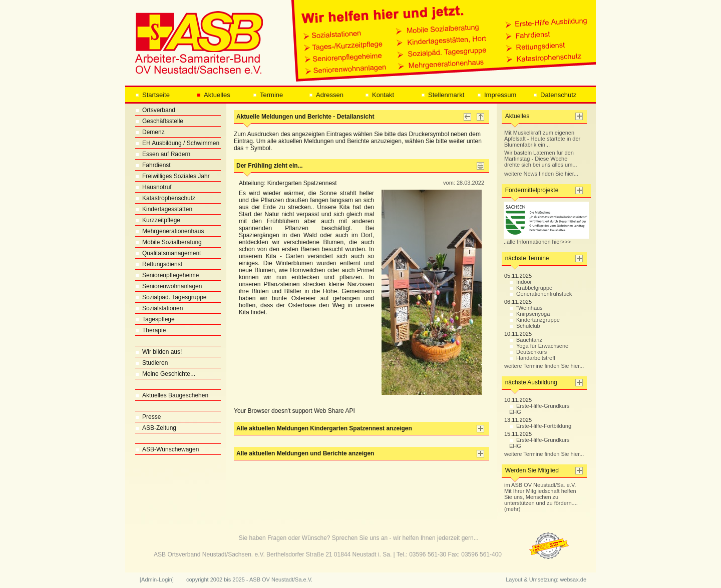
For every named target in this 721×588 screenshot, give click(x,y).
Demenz (150, 132)
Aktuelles (214, 95)
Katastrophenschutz (165, 198)
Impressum (497, 95)
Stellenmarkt (443, 95)
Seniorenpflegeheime (167, 275)
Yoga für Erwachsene (539, 346)
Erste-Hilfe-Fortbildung (540, 426)
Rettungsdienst (159, 264)
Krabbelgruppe (531, 288)
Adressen (326, 95)
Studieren (151, 363)
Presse (148, 417)
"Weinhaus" (527, 308)
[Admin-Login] (157, 579)
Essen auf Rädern (163, 154)
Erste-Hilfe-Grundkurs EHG (539, 409)
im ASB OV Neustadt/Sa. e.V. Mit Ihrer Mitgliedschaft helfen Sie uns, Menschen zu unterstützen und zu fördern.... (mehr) (541, 497)
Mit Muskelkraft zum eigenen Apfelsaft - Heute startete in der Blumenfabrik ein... (542, 139)
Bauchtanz (526, 340)
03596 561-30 (428, 554)
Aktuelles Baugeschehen (172, 395)
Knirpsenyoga (529, 314)
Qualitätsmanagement (168, 253)
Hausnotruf (153, 187)
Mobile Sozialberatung (168, 242)
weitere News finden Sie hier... (541, 174)
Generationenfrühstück (540, 294)
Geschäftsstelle (159, 121)
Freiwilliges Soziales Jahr (172, 176)
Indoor (520, 282)
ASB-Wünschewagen (167, 449)
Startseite (152, 95)
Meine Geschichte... (165, 374)
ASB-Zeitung (156, 428)
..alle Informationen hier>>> (546, 239)
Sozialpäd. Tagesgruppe (171, 297)
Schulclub (525, 326)
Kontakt (380, 95)
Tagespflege (155, 319)
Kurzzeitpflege (158, 220)
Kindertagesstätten (164, 209)
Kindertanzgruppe (534, 320)
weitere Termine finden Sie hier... (544, 366)
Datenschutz (555, 95)
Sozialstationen (159, 308)
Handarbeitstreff (532, 358)
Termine (268, 95)
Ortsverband (155, 110)
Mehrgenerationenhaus (169, 231)
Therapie (150, 330)
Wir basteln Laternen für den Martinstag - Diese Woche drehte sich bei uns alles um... (541, 159)
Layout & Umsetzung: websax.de (546, 579)
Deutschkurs (528, 352)
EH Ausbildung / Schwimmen (177, 143)
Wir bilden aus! (158, 352)
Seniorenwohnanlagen (168, 286)
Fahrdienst (153, 165)
